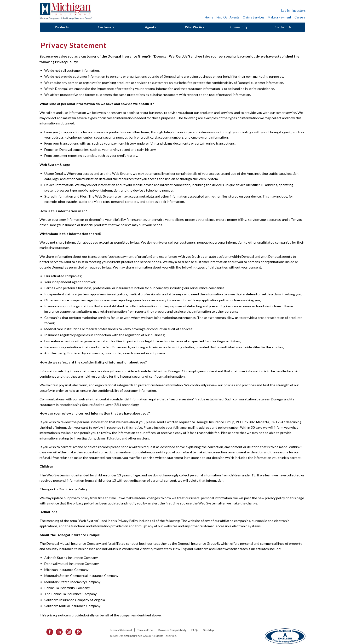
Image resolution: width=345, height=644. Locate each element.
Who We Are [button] (195, 27)
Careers (300, 17)
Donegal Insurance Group (66, 11)
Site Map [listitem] (209, 630)
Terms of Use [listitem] (145, 630)
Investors (299, 11)
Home (209, 17)
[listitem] (48, 631)
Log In (285, 11)
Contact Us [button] (283, 27)
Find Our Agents (228, 17)
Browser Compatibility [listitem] (172, 630)
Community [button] (239, 27)
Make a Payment (279, 17)
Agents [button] (150, 27)
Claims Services (253, 17)
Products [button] (62, 27)
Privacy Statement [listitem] (121, 630)
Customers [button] (106, 27)
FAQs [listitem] (195, 630)
